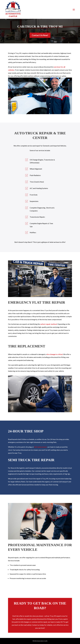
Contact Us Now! (40, 35)
